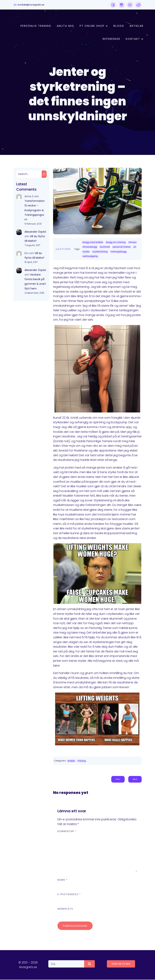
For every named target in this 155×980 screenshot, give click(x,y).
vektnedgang (90, 257)
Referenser (111, 39)
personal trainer (122, 247)
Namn (62, 880)
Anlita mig (65, 26)
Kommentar (67, 832)
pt (135, 247)
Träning (82, 761)
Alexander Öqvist (35, 232)
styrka (86, 252)
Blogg (119, 26)
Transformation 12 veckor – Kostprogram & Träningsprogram (35, 211)
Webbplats (65, 909)
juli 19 (59, 249)
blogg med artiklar (93, 243)
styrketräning (100, 252)
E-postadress (69, 895)
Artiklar (137, 26)
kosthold (105, 247)
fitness (132, 243)
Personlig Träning (36, 26)
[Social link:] (113, 5)
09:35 (67, 249)
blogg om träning (116, 243)
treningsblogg (118, 252)
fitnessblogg (90, 247)
